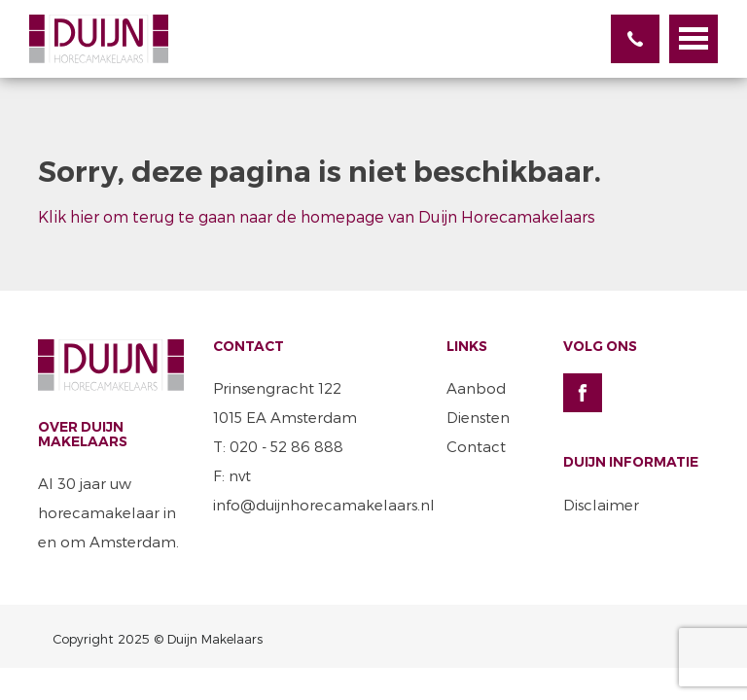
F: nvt (232, 475)
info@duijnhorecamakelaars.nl (324, 505)
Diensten (478, 417)
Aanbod (476, 388)
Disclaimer (601, 505)
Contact (476, 446)
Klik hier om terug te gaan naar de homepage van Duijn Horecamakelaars (317, 216)
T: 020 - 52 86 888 (278, 446)
